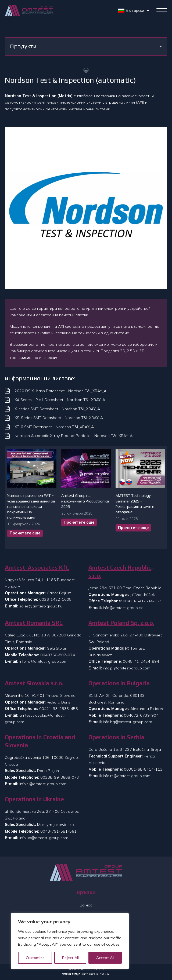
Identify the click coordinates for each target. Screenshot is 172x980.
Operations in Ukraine (34, 799)
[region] (70, 941)
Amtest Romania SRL (34, 623)
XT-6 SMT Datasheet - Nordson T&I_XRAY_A (54, 427)
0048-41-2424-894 (141, 661)
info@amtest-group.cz (123, 608)
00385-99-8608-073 (60, 777)
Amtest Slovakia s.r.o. (34, 683)
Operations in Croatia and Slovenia (40, 741)
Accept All (105, 958)
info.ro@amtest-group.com (43, 661)
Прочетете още (25, 533)
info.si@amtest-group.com (43, 784)
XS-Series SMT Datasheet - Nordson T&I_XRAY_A (59, 418)
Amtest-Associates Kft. (37, 568)
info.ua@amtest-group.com (44, 838)
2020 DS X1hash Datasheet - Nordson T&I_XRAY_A (60, 391)
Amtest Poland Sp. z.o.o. (121, 623)
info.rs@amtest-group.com (127, 776)
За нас (86, 905)
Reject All (70, 958)
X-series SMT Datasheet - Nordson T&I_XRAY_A (57, 409)
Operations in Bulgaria (119, 683)
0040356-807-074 (58, 655)
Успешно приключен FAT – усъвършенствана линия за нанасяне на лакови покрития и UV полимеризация (31, 506)
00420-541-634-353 (142, 601)
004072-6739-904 (141, 715)
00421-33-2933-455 (59, 709)
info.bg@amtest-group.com (128, 722)
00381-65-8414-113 (143, 769)
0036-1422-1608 (55, 599)
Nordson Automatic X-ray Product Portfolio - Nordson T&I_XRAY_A (74, 436)
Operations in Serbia (116, 737)
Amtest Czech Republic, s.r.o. (121, 572)
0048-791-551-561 (58, 831)
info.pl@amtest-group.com (127, 668)
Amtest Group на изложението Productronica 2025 (85, 501)
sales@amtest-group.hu (41, 606)
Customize (35, 958)
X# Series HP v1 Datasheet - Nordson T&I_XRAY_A (60, 400)
